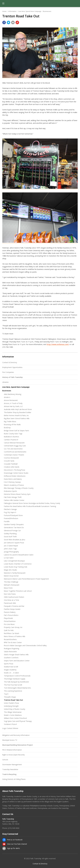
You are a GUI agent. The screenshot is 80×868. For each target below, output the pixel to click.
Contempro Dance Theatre (14, 455)
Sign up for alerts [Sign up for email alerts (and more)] (13, 848)
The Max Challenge (11, 582)
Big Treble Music (10, 421)
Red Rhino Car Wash (12, 633)
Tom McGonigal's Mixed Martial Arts (17, 688)
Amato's (7, 397)
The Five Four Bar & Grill (13, 685)
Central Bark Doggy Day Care (15, 446)
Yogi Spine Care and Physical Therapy (18, 721)
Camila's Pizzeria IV (11, 440)
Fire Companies (8, 372)
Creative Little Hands (12, 467)
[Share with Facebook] (4, 22)
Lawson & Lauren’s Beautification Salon (19, 555)
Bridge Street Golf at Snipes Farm (16, 431)
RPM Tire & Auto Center (13, 642)
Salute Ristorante (10, 652)
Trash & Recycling (9, 774)
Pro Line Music (9, 624)
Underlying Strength (11, 706)
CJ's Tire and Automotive (13, 449)
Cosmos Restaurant (11, 458)
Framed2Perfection (11, 518)
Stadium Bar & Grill (11, 667)
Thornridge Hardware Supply (15, 679)
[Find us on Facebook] (4, 840)
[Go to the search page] (76, 3)
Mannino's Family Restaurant (15, 573)
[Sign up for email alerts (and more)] (4, 848)
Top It (6, 694)
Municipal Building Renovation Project (18, 745)
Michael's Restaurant (12, 585)
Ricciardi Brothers (10, 639)
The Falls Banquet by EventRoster (16, 682)
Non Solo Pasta (10, 594)
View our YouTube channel (17, 844)
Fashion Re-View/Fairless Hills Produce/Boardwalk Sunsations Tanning (30, 506)
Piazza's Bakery (10, 612)
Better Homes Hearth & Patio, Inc (16, 415)
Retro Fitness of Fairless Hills (15, 636)
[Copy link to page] (17, 22)
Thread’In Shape (10, 697)
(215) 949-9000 (14, 828)
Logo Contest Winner (10, 728)
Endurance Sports (10, 491)
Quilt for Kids (9, 630)
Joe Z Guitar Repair (11, 546)
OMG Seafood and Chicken (14, 597)
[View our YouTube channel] (4, 844)
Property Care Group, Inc (13, 627)
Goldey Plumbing (10, 534)
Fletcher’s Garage (10, 509)
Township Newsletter (10, 769)
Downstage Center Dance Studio (16, 473)
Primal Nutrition (10, 621)
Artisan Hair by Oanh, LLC (13, 406)
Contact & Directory (10, 362)
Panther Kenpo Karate (12, 609)
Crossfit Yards (9, 461)
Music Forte (8, 588)
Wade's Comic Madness (13, 715)
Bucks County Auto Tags (13, 434)
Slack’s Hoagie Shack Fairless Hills (16, 655)
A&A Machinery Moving (13, 394)
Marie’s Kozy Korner (11, 576)
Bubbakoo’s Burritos (12, 437)
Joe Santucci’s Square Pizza (14, 543)
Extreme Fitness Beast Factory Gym (17, 494)
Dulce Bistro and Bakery (13, 479)
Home (4, 11)
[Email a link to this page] (13, 22)
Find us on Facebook (15, 840)
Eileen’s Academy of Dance (14, 485)
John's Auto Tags (10, 549)
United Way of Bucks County (15, 709)
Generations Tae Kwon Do (14, 527)
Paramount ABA (10, 603)
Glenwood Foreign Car (12, 531)
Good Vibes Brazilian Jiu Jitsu (15, 540)
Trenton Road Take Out (13, 700)
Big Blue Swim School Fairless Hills (17, 418)
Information (12, 11)
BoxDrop (7, 428)
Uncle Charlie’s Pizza (11, 703)
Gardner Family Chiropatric (14, 524)
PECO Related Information (12, 750)
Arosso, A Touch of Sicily (13, 403)
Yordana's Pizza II (10, 724)
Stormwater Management (12, 765)
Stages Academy (10, 670)
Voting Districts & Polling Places (14, 779)
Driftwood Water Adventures (15, 476)
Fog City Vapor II (10, 512)
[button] (3, 3)
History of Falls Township (12, 377)
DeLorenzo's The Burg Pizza (14, 470)
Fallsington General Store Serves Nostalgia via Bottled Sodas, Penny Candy (32, 503)
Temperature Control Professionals (17, 676)
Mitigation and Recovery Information (16, 735)
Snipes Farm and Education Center (17, 661)
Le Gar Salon (9, 558)
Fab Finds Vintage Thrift (13, 497)
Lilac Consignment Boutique (14, 561)
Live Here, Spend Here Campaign (30, 11)
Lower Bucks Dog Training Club (16, 567)
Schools (5, 760)
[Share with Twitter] (8, 22)
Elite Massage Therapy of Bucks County (19, 488)
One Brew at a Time (12, 600)
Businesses (47, 11)
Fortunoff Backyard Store (13, 515)
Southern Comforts (11, 658)
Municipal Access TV (10, 740)
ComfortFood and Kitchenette (15, 452)
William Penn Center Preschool (15, 718)
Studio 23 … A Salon (11, 673)
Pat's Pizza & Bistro (11, 615)
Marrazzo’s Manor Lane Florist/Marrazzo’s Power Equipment (26, 579)
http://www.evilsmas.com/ (58, 344)
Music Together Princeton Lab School (18, 591)
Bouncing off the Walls (12, 425)
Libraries (5, 382)
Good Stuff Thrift (10, 537)
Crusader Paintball (11, 464)
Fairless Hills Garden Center (14, 500)
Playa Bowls (8, 618)
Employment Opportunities (12, 367)
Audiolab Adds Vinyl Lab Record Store (18, 409)
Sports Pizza (9, 664)
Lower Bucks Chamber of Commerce (18, 564)
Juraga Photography (11, 552)
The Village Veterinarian (13, 712)
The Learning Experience (13, 691)
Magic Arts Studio (10, 570)
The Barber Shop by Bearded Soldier (18, 412)
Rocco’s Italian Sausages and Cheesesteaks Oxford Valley (25, 645)
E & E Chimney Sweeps (12, 482)
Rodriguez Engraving (12, 648)
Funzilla (7, 521)
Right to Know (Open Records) (14, 755)
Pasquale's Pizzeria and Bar (14, 606)
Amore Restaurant (11, 400)
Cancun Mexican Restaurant (14, 443)
